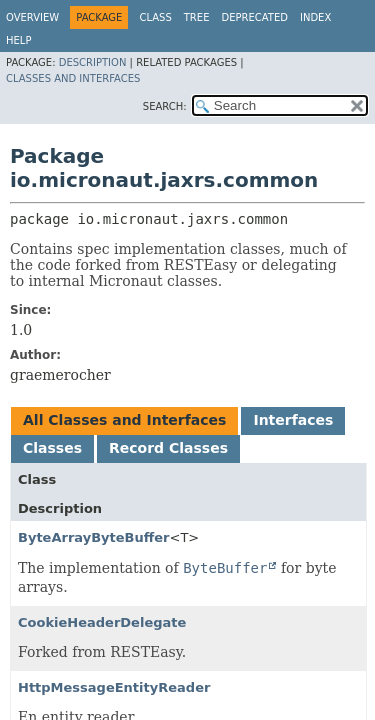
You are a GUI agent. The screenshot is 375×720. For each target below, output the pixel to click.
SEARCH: (165, 106)
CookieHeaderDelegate (102, 622)
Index (315, 17)
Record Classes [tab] (168, 448)
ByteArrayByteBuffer (93, 537)
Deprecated (254, 17)
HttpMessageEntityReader (114, 687)
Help (18, 40)
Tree (197, 17)
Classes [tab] (52, 448)
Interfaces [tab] (293, 420)
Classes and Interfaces (73, 78)
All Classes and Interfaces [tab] (124, 420)
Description (93, 62)
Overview (32, 17)
